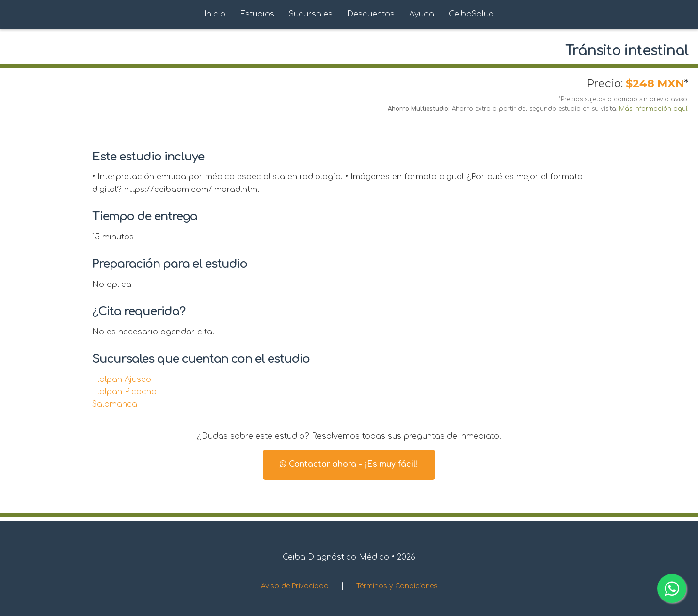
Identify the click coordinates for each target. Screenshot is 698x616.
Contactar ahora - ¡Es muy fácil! (349, 464)
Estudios (257, 14)
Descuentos (371, 14)
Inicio (215, 14)
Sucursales (311, 14)
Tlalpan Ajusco (122, 379)
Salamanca (115, 404)
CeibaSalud (471, 14)
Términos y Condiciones (397, 586)
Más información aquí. (654, 109)
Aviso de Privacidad (295, 586)
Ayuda (422, 14)
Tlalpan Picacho (124, 392)
